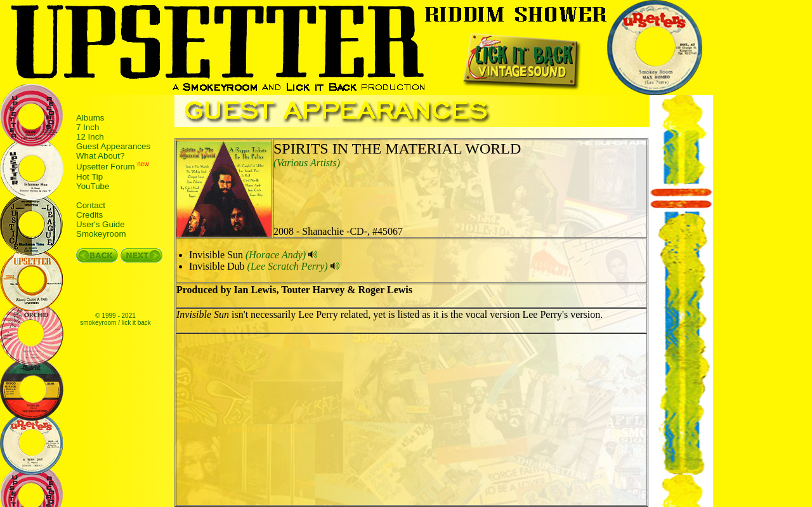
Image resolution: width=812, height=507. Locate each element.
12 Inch (90, 137)
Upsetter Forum (106, 167)
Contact (91, 205)
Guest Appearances (113, 146)
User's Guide (101, 224)
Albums (90, 118)
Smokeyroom (101, 234)
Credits (89, 215)
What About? (100, 156)
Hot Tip (89, 177)
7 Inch (88, 127)
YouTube (93, 186)
